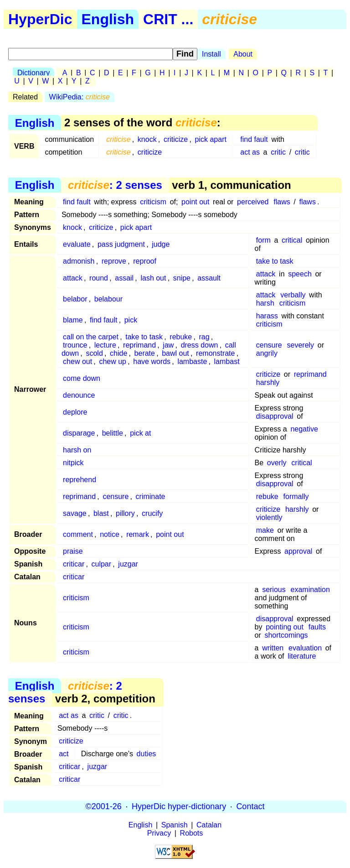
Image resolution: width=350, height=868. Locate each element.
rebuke (181, 337)
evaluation (305, 648)
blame (73, 320)
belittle (113, 433)
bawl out (175, 353)
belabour (108, 299)
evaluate (77, 244)
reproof (145, 261)
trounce (75, 345)
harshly (268, 382)
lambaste (192, 361)
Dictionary (33, 73)
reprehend (80, 480)
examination (310, 590)
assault (209, 278)
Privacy (159, 833)
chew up (113, 361)
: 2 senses (115, 185)
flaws (282, 202)
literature (302, 656)
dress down (200, 345)
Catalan (209, 825)
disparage (79, 433)
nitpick (73, 463)
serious (274, 590)
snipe (182, 278)
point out (195, 202)
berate (145, 353)
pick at (140, 433)
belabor (75, 299)
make (265, 530)
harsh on (77, 450)
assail (124, 278)
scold (94, 353)
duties (147, 754)
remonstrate (215, 353)
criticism (153, 202)
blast (101, 513)
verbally (293, 295)
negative (304, 429)
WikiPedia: (80, 97)
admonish (79, 261)
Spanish (175, 825)
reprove (114, 261)
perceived (253, 202)
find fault (254, 139)
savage (75, 513)
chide (118, 353)
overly (277, 463)
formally (296, 496)
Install (211, 54)
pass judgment (121, 244)
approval (298, 551)
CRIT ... (168, 19)
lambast (227, 361)
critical (292, 240)
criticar (74, 564)
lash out (153, 278)
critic (278, 152)
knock (147, 139)
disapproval (275, 416)
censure (269, 345)
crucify (152, 513)
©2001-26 (104, 806)
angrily (267, 353)
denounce (79, 395)
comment (78, 534)
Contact (250, 806)
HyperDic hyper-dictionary (179, 806)
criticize (176, 139)
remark (138, 534)
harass (267, 316)
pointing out (285, 627)
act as (250, 152)
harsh (265, 303)
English (108, 19)
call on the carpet (91, 337)
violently (269, 517)
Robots (192, 833)
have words (152, 361)
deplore (75, 412)
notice (110, 534)
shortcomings (286, 635)
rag (204, 337)
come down (82, 378)
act (64, 754)
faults (317, 627)
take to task (275, 261)
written (273, 648)
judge (161, 244)
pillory (125, 513)
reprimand (139, 345)
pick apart (211, 139)
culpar (101, 564)
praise (73, 551)
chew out (77, 361)
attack (73, 278)
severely (301, 345)
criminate (151, 496)
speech (300, 274)
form (263, 240)
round (99, 278)
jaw (168, 345)
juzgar (128, 564)
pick (131, 320)
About (243, 54)
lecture (105, 345)
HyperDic (40, 19)
